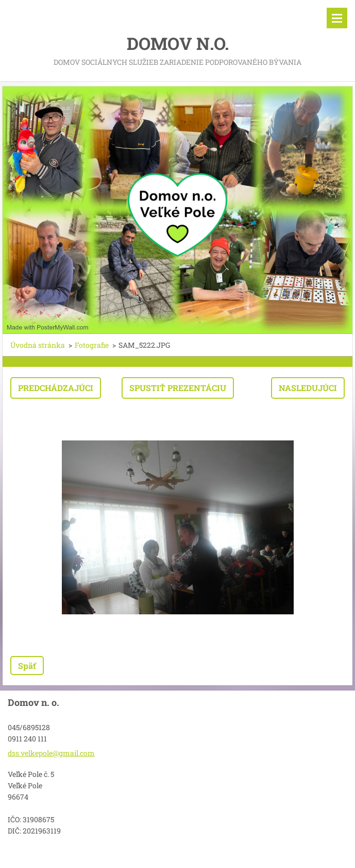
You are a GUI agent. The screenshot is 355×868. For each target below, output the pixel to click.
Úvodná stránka (38, 345)
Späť (27, 666)
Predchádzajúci (56, 388)
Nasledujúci (308, 388)
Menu (337, 18)
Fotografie (92, 345)
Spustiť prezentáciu (178, 388)
